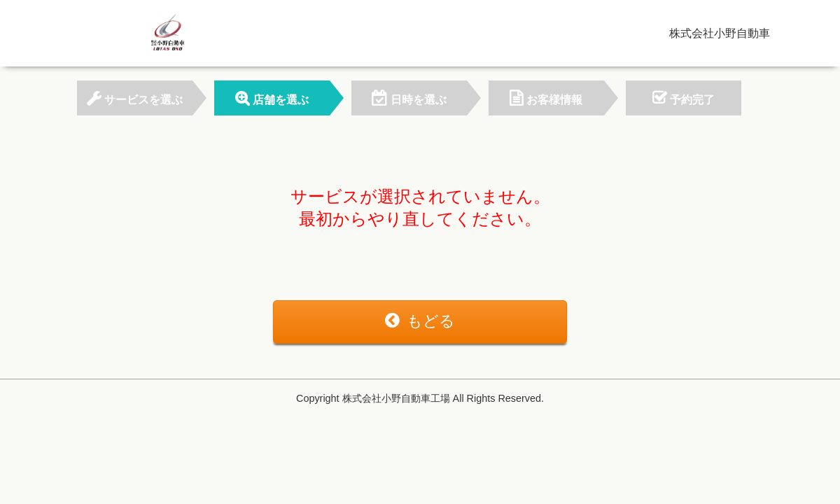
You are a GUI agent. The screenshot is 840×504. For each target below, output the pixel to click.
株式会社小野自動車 (720, 33)
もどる (420, 321)
